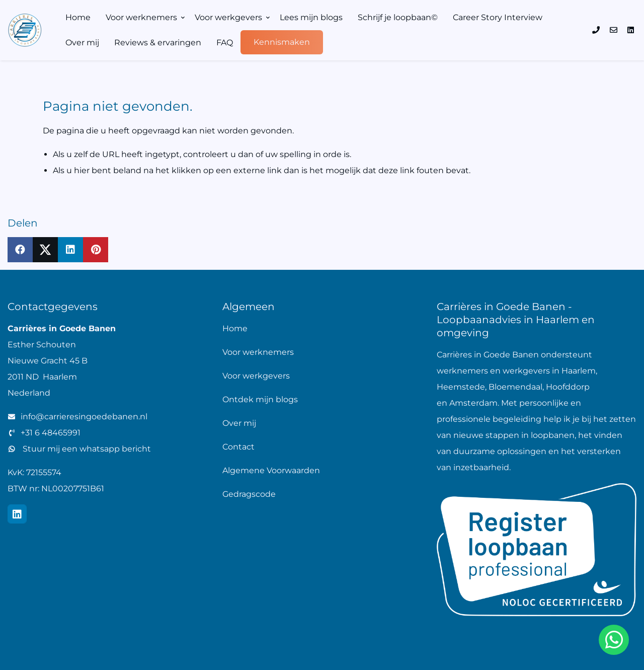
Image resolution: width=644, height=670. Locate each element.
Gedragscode (249, 494)
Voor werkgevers (228, 17)
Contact (238, 447)
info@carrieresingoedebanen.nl (84, 417)
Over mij (82, 43)
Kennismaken (282, 42)
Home (78, 17)
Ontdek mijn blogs (260, 399)
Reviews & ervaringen (158, 43)
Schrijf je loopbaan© (398, 17)
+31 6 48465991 (51, 433)
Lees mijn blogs (311, 17)
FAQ (225, 43)
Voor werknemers (141, 17)
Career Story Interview (498, 17)
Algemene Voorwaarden (271, 470)
